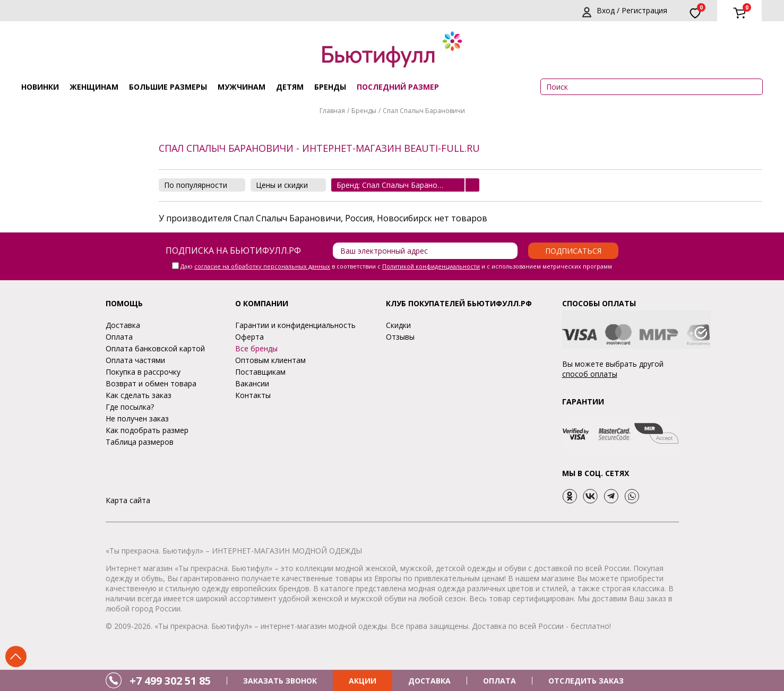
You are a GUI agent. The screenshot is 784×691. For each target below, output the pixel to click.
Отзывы (400, 337)
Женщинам (94, 87)
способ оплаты (590, 374)
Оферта (249, 337)
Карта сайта (128, 500)
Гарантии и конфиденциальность (295, 325)
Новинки (40, 87)
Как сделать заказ (139, 395)
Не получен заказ (137, 418)
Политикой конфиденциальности (431, 266)
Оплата (119, 337)
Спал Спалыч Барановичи (424, 111)
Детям (290, 87)
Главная (332, 111)
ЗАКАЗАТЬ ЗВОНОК (280, 681)
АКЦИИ (363, 681)
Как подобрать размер (147, 430)
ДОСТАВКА (429, 681)
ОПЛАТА (499, 681)
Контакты (253, 395)
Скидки (398, 325)
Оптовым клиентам (270, 360)
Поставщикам (260, 372)
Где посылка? (130, 407)
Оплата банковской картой (155, 348)
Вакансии (252, 383)
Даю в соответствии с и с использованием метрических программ (396, 266)
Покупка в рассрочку (143, 372)
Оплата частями (135, 360)
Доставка (123, 325)
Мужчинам (242, 87)
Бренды (330, 87)
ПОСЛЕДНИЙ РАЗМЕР (398, 87)
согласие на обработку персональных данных (262, 266)
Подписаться (573, 251)
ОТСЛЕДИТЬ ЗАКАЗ (586, 681)
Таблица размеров (140, 442)
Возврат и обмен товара (151, 383)
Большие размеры (168, 87)
